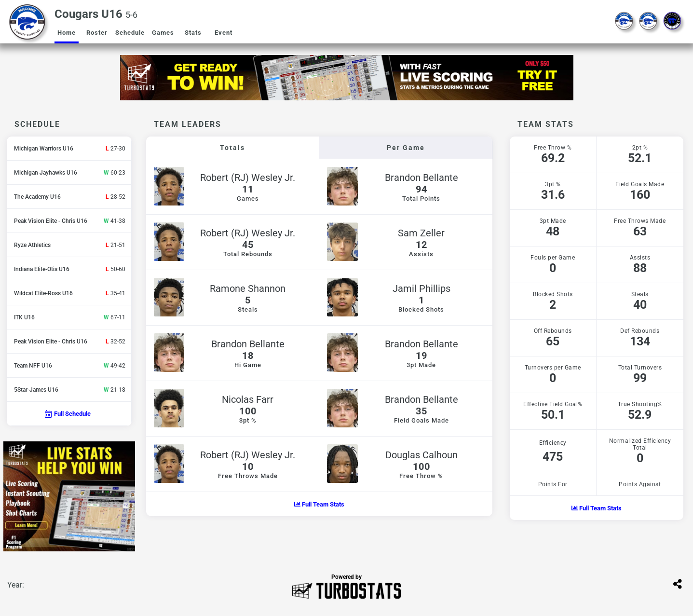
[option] (347, 78)
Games (163, 33)
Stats (193, 33)
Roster (97, 33)
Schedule (130, 33)
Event (224, 33)
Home (67, 33)
